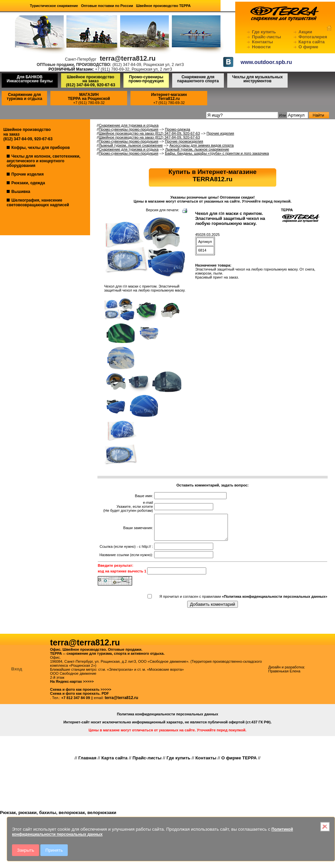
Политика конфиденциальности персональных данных (167, 719)
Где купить (264, 32)
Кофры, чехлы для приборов (41, 148)
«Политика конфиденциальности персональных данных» (275, 601)
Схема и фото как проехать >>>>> (81, 694)
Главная (87, 763)
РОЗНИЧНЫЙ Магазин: (71, 69)
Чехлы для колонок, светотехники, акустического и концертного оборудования (44, 161)
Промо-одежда (178, 129)
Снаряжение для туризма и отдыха (24, 97)
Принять (54, 850)
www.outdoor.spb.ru (266, 62)
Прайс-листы (266, 37)
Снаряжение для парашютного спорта (198, 79)
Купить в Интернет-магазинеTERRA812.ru (213, 175)
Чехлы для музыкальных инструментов (258, 79)
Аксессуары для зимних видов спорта (202, 145)
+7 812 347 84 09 (76, 703)
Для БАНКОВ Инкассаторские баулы (30, 79)
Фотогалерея (313, 37)
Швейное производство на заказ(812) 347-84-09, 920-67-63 (91, 81)
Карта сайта (312, 42)
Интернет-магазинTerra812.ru (169, 97)
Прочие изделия (28, 174)
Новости (261, 47)
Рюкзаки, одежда (28, 183)
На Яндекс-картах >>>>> (72, 686)
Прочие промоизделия (184, 141)
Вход (17, 674)
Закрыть (26, 850)
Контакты (262, 42)
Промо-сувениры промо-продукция (146, 79)
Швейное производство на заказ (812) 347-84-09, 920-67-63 (149, 133)
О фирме (308, 47)
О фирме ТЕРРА (239, 763)
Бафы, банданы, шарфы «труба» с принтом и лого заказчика (217, 153)
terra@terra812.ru (121, 703)
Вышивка (21, 192)
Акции (305, 32)
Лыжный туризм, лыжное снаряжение (131, 145)
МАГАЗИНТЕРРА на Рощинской (89, 97)
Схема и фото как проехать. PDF (79, 698)
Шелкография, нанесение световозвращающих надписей (38, 203)
